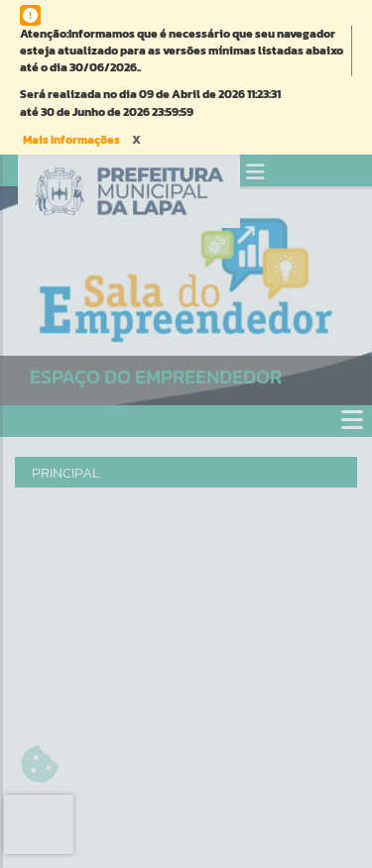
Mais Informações (71, 140)
